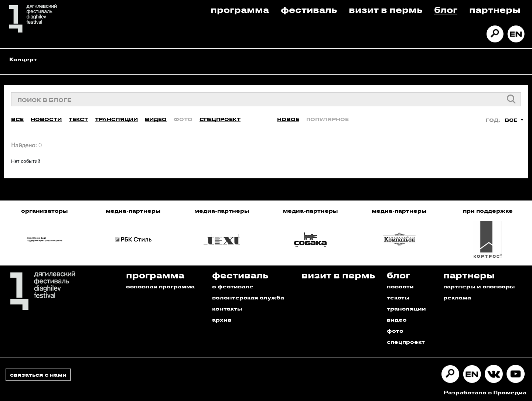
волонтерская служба (248, 296)
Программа (240, 9)
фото (395, 330)
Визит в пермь (386, 9)
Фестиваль (309, 9)
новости (400, 285)
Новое (288, 118)
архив (222, 318)
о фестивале (233, 285)
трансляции (406, 307)
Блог (446, 9)
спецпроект (406, 341)
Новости (46, 118)
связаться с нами (38, 373)
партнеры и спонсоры (479, 285)
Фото (183, 118)
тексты (398, 296)
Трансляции (116, 118)
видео (397, 318)
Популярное (328, 118)
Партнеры (495, 9)
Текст (78, 118)
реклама (457, 296)
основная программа (160, 285)
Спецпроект (220, 118)
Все (17, 118)
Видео (156, 118)
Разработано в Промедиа (485, 391)
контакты (227, 307)
